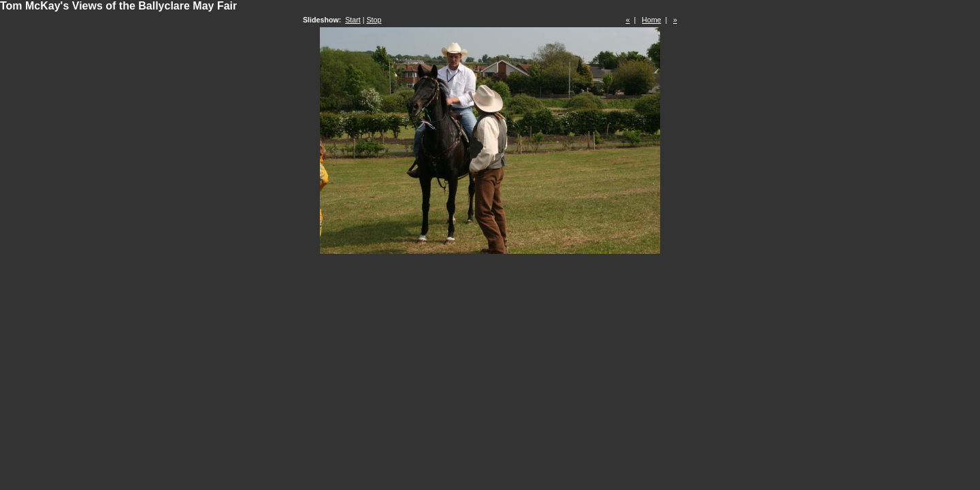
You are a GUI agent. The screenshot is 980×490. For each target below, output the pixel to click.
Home (651, 20)
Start (353, 20)
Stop (374, 20)
